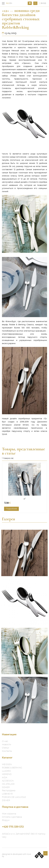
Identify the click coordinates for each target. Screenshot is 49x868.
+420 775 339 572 (13, 827)
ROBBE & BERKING (12, 768)
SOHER (6, 787)
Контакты (7, 751)
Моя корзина (9, 814)
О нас (5, 741)
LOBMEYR (7, 794)
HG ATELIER (8, 784)
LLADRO (6, 771)
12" (25, 499)
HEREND (7, 774)
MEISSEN (7, 764)
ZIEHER (6, 800)
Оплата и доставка (12, 817)
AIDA (5, 778)
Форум (6, 820)
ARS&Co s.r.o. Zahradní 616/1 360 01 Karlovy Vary (24, 835)
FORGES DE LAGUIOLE (14, 797)
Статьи (5, 748)
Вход (43, 3)
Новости (7, 745)
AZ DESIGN (8, 781)
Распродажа (9, 791)
